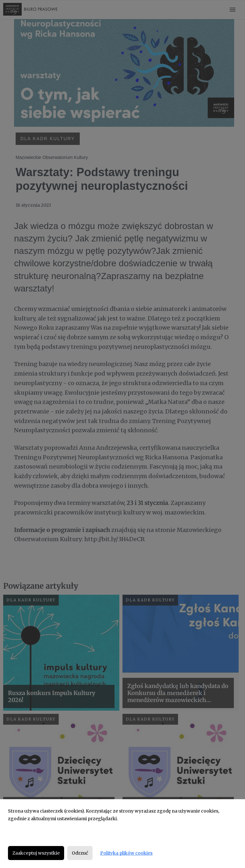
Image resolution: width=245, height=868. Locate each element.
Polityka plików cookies (126, 853)
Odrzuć (80, 853)
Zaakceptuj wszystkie (36, 853)
